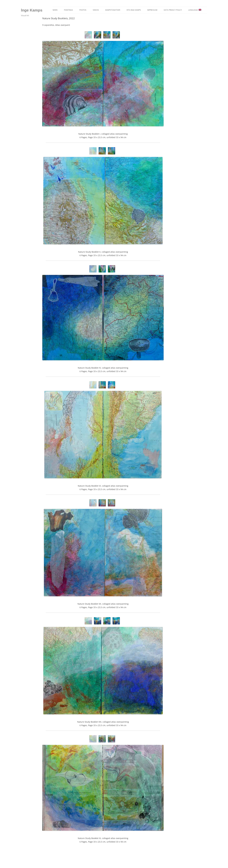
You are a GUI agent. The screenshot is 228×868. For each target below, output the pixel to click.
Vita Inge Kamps (134, 10)
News (55, 10)
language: (195, 10)
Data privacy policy (173, 10)
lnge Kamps (32, 10)
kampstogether (113, 10)
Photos (83, 10)
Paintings (68, 10)
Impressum (152, 10)
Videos (96, 10)
